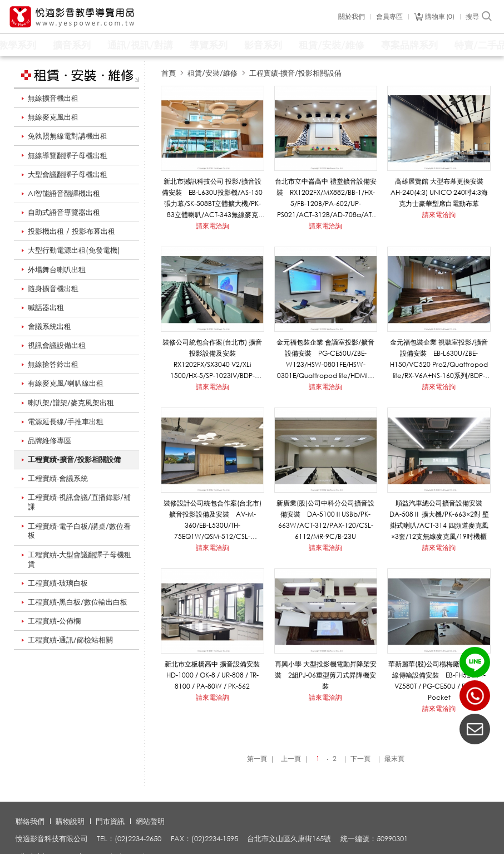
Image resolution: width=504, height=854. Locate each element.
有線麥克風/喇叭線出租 (66, 383)
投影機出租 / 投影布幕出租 (71, 231)
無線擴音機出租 (53, 98)
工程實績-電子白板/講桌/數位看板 (79, 531)
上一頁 (291, 759)
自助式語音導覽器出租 (64, 212)
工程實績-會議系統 (58, 478)
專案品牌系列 (409, 45)
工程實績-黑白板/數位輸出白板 (78, 602)
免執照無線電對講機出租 (68, 136)
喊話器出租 (46, 307)
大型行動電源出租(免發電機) (74, 250)
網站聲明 (150, 821)
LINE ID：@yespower (475, 662)
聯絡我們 (30, 821)
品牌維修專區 (50, 440)
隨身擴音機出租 (53, 288)
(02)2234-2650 (475, 696)
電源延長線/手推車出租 (66, 421)
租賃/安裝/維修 (332, 45)
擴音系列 (72, 45)
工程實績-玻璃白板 (58, 583)
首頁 (169, 73)
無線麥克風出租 (53, 117)
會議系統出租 (50, 326)
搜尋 (479, 17)
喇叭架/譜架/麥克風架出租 (71, 403)
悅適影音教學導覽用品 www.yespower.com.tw (72, 17)
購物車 (440, 17)
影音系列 (263, 45)
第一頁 (257, 759)
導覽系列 (209, 45)
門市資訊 (110, 821)
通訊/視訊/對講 (140, 45)
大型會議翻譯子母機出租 (68, 174)
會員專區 (389, 17)
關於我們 (352, 17)
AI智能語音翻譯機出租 (64, 193)
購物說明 (70, 821)
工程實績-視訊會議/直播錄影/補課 (79, 502)
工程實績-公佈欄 (54, 621)
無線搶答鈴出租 (53, 364)
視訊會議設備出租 (57, 345)
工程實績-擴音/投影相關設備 (74, 459)
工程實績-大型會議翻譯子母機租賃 (80, 559)
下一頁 (360, 759)
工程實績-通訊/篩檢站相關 (70, 640)
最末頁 (394, 759)
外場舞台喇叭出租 (57, 269)
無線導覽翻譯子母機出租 (68, 155)
